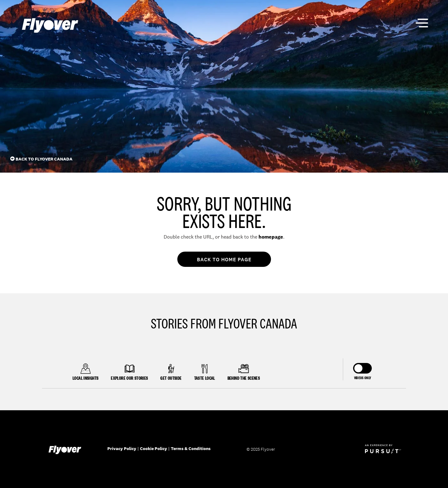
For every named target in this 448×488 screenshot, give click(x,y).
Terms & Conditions (191, 448)
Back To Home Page (224, 260)
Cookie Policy (154, 448)
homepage (271, 237)
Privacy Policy (122, 448)
